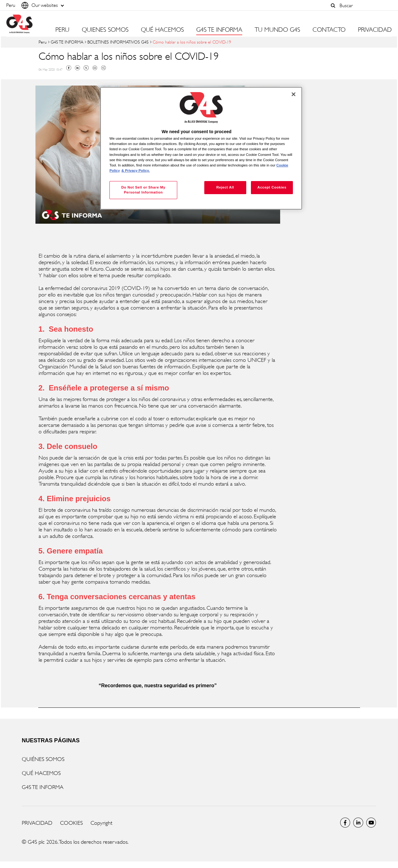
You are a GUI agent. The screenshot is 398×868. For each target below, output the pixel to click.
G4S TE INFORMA (67, 42)
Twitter (86, 68)
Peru (43, 42)
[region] (201, 148)
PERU (62, 30)
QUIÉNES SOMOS (43, 759)
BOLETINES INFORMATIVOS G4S (118, 42)
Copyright (101, 823)
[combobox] (364, 5)
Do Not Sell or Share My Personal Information (143, 190)
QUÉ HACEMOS (41, 773)
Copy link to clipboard (104, 68)
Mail (95, 68)
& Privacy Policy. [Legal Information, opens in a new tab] (136, 170)
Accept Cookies (272, 187)
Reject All (225, 187)
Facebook (69, 68)
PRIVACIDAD (375, 30)
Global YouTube (371, 823)
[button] (333, 6)
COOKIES (71, 823)
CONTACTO (329, 30)
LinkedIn (358, 823)
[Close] (294, 94)
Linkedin (77, 68)
